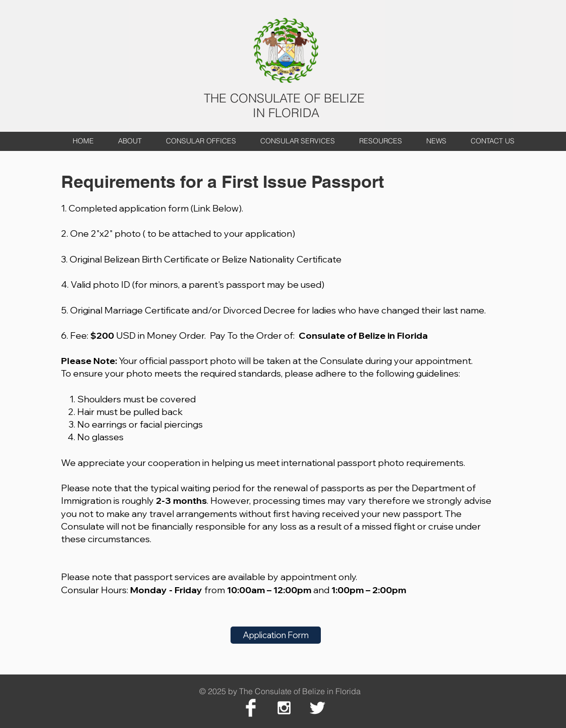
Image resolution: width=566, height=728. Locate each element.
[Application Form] (276, 635)
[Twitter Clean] (317, 708)
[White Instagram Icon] (284, 708)
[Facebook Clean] (251, 708)
